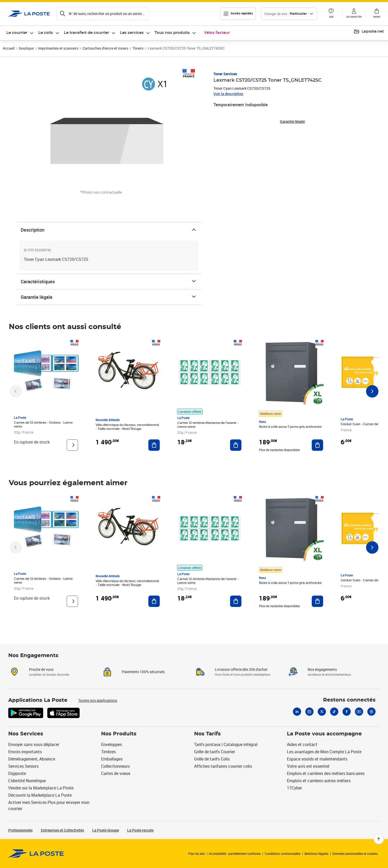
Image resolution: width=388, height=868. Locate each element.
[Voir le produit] (72, 445)
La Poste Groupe (106, 830)
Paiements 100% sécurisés (143, 672)
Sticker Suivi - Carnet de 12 (361, 424)
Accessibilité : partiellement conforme (235, 854)
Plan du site (196, 854)
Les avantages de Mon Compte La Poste (324, 752)
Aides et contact (302, 744)
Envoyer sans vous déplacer (34, 744)
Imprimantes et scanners (58, 48)
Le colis (46, 33)
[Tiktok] (334, 712)
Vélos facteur (217, 33)
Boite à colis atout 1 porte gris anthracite (290, 427)
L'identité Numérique (27, 781)
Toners (138, 48)
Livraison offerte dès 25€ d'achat (241, 669)
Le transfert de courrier (86, 33)
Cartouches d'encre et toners (105, 48)
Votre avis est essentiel (308, 766)
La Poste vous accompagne (324, 734)
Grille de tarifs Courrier (215, 752)
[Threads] (371, 712)
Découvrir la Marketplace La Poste (40, 795)
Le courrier (17, 33)
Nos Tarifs (207, 734)
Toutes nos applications (98, 700)
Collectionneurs (115, 766)
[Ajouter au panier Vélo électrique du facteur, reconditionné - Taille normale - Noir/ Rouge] (154, 445)
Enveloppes (112, 744)
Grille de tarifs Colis (212, 759)
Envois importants (25, 752)
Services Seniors (23, 766)
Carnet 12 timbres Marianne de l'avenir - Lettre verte (208, 425)
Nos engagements (322, 669)
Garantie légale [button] (292, 121)
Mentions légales (316, 854)
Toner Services (225, 74)
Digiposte (17, 773)
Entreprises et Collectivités (62, 830)
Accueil (9, 48)
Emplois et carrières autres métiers (319, 781)
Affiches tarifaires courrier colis (223, 766)
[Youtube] (359, 712)
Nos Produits (119, 734)
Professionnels (20, 830)
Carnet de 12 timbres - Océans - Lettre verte (43, 425)
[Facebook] (347, 712)
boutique (26, 48)
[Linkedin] (297, 712)
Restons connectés (349, 700)
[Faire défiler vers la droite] (372, 391)
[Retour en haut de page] (379, 839)
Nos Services (26, 734)
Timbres (108, 752)
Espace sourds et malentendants (317, 759)
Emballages (112, 759)
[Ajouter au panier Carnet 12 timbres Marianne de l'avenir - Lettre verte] (236, 445)
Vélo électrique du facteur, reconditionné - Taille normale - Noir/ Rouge (127, 427)
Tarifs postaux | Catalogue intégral (226, 744)
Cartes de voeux (116, 773)
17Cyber (294, 788)
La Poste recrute (140, 830)
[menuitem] (20, 33)
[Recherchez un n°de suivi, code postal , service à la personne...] (103, 14)
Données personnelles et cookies (355, 854)
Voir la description (228, 94)
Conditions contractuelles (283, 854)
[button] (331, 14)
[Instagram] (309, 712)
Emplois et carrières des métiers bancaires (326, 773)
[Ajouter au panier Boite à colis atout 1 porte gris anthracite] (317, 445)
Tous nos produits (172, 33)
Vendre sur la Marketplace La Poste (41, 788)
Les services (132, 33)
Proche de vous (41, 669)
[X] (322, 712)
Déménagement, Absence (32, 759)
